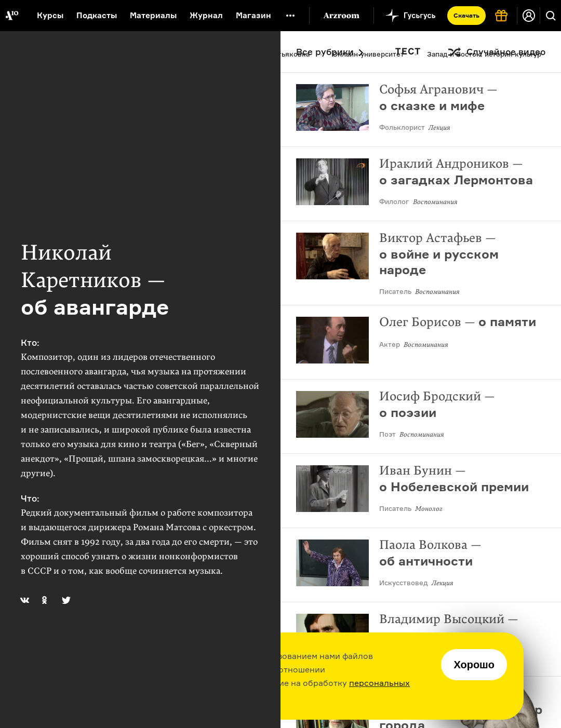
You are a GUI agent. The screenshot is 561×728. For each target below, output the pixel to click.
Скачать (466, 15)
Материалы (153, 15)
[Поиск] (551, 16)
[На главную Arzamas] (12, 16)
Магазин (253, 15)
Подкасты (97, 15)
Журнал (206, 15)
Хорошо (474, 665)
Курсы (50, 15)
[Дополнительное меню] (290, 16)
